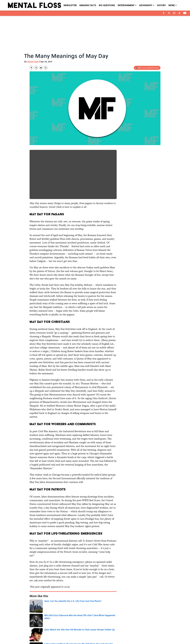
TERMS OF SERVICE (46, 635)
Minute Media (90, 641)
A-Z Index (120, 635)
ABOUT (41, 631)
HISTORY (161, 5)
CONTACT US (69, 631)
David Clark (33, 62)
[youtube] (185, 13)
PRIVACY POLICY (122, 631)
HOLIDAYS (34, 613)
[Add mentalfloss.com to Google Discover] (147, 68)
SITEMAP (98, 635)
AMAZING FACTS (88, 5)
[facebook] (164, 13)
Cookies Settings (145, 635)
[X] (169, 13)
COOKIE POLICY (145, 631)
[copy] (46, 68)
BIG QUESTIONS (107, 5)
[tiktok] (179, 13)
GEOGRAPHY (146, 5)
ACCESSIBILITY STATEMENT (74, 635)
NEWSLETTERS (100, 631)
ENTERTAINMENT (126, 5)
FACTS (60, 613)
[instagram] (174, 13)
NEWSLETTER (70, 5)
